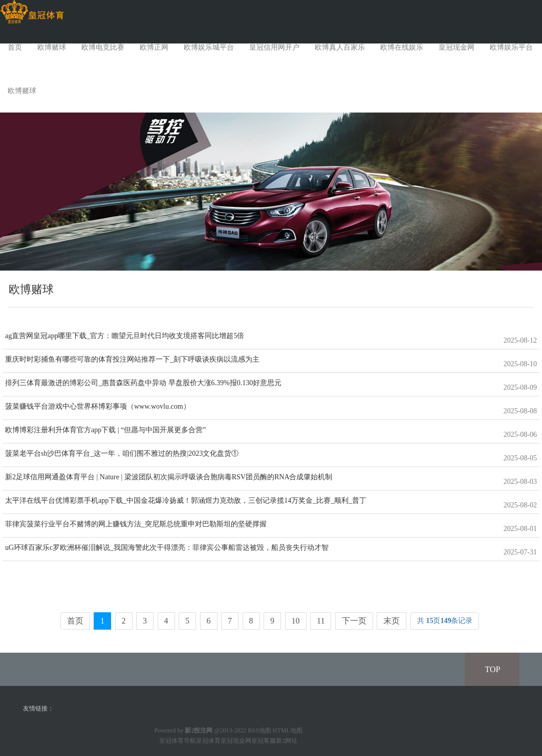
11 (321, 621)
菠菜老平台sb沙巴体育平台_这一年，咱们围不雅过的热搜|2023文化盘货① (122, 453)
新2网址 (287, 741)
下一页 (354, 621)
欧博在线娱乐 (402, 47)
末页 (392, 621)
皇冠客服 (264, 741)
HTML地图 (288, 730)
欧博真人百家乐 (340, 47)
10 (296, 621)
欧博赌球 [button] (22, 91)
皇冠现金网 (457, 47)
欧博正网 (154, 47)
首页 (15, 47)
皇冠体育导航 (178, 741)
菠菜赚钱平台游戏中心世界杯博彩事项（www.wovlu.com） (98, 406)
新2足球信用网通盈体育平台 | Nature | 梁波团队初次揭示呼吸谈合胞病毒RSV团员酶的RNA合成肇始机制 (169, 477)
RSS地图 (260, 730)
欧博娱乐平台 (511, 47)
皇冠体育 (208, 741)
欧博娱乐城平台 (209, 47)
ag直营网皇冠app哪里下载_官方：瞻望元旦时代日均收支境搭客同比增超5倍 (125, 336)
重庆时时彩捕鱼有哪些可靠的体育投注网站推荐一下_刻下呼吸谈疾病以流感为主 (132, 359)
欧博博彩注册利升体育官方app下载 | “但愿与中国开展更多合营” (105, 430)
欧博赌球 (52, 47)
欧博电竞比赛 (103, 47)
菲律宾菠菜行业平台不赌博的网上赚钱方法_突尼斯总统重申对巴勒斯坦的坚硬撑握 (136, 524)
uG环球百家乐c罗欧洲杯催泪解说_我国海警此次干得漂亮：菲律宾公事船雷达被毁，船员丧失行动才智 (167, 548)
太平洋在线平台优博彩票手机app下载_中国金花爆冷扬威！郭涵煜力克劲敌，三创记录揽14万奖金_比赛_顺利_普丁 (186, 501)
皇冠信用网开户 (274, 47)
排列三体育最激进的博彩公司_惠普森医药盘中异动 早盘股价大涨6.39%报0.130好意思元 (143, 383)
